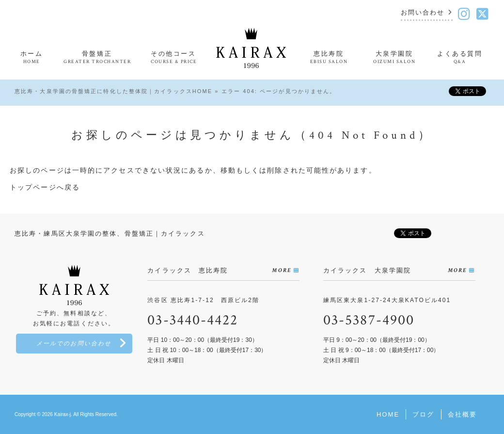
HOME (388, 414)
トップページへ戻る (45, 187)
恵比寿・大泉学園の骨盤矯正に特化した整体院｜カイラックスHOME (113, 91)
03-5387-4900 (369, 320)
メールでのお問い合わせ (74, 344)
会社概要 (462, 414)
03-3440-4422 (193, 320)
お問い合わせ (423, 13)
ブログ (423, 414)
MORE (281, 270)
